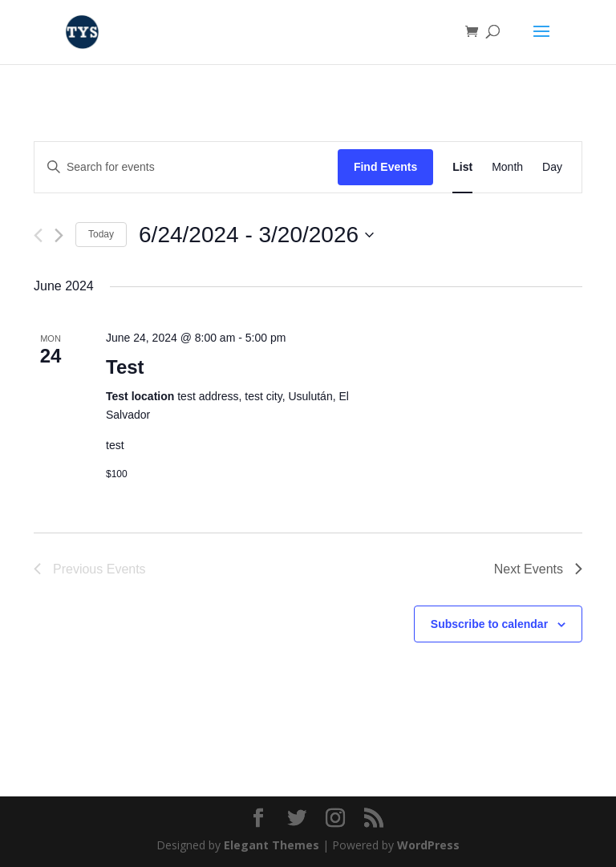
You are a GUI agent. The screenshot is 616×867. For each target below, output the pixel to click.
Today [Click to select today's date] (101, 234)
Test (125, 367)
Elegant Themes (272, 845)
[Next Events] (59, 235)
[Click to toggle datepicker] (256, 235)
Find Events (385, 167)
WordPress (428, 845)
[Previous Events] (38, 235)
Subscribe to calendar (489, 624)
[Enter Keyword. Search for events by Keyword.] (186, 167)
